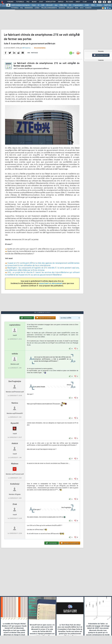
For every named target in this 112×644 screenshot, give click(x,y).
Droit (78, 2)
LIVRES (37, 8)
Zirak (15, 504)
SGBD (87, 5)
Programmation (78, 5)
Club (85, 2)
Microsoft (49, 5)
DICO (82, 8)
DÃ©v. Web (63, 5)
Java (56, 5)
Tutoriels (20, 2)
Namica (15, 403)
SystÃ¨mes (108, 5)
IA (38, 5)
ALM (43, 5)
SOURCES (62, 8)
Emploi (61, 2)
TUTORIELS (15, 8)
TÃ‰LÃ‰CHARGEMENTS (49, 8)
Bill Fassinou (26, 48)
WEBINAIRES (29, 8)
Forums (10, 2)
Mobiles (99, 5)
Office (93, 5)
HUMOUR (88, 8)
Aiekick (15, 443)
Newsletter (51, 2)
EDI (70, 5)
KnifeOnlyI (15, 484)
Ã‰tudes (70, 2)
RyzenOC (15, 423)
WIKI (77, 8)
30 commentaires (40, 48)
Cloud (34, 5)
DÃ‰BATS (70, 8)
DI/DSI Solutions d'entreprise (21, 5)
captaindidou (15, 325)
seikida (15, 354)
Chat (41, 2)
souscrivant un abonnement (51, 284)
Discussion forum (101, 55)
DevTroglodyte (15, 381)
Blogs (34, 2)
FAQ (28, 2)
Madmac (15, 464)
